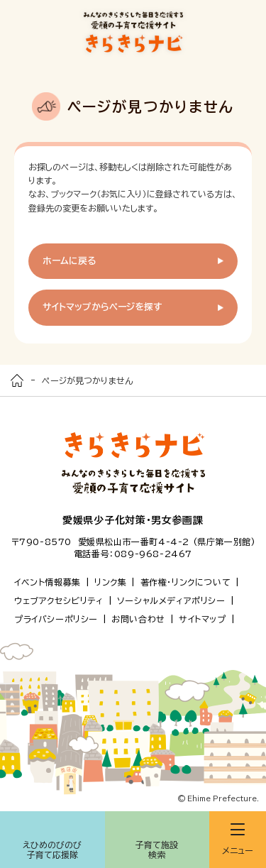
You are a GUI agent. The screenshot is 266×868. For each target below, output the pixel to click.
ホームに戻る (70, 261)
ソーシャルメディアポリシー (171, 600)
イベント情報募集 (48, 582)
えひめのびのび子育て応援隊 (52, 850)
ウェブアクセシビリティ (59, 600)
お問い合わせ (138, 619)
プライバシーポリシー (56, 619)
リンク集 (110, 582)
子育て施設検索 (157, 850)
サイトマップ (203, 619)
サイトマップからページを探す (102, 307)
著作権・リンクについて (186, 582)
